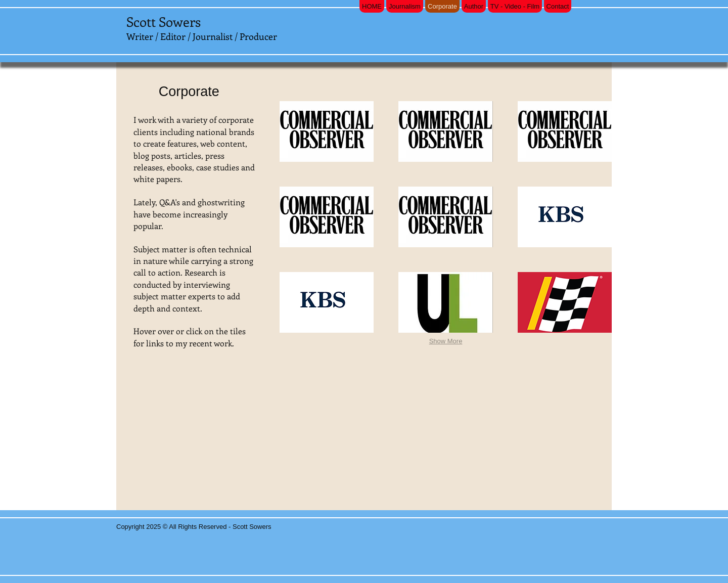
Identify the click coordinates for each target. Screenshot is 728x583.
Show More (446, 341)
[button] (327, 131)
